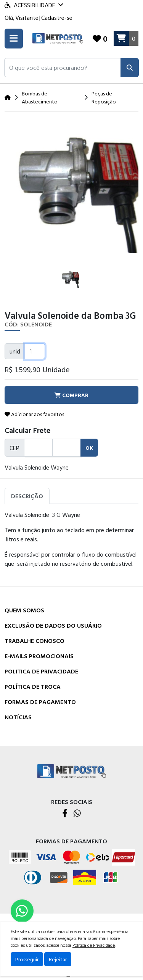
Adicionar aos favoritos (34, 414)
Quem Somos (24, 610)
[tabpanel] (71, 542)
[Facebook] (65, 814)
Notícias (18, 717)
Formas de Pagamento (40, 702)
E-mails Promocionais (39, 656)
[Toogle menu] (14, 39)
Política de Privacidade (94, 945)
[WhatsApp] (77, 814)
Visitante (27, 18)
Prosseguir (27, 959)
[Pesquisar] (130, 68)
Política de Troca (33, 686)
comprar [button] (71, 395)
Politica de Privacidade (41, 671)
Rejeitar (58, 959)
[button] (63, 68)
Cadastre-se (57, 18)
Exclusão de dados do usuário (53, 625)
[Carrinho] (126, 39)
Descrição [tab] (27, 496)
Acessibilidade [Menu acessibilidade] (34, 5)
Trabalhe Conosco (35, 641)
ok (89, 448)
